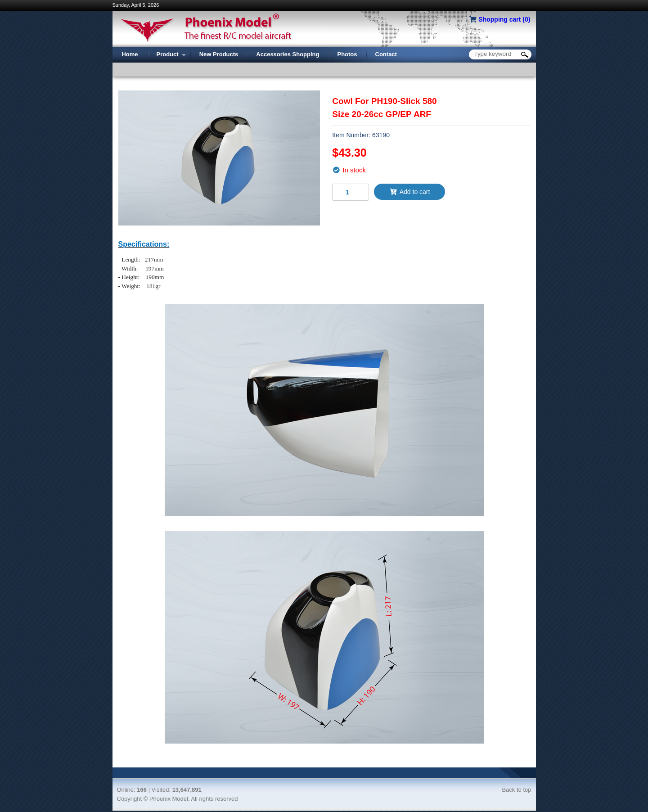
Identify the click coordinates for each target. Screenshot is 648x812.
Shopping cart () (504, 19)
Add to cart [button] (409, 192)
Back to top (516, 790)
